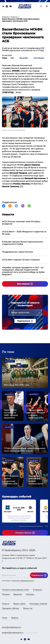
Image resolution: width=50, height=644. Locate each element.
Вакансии (18, 594)
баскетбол (24, 58)
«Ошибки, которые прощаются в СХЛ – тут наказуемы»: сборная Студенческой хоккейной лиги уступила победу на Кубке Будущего (23, 271)
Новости (14, 17)
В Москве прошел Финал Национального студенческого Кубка (23, 243)
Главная (5, 17)
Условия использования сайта (15, 590)
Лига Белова (39, 58)
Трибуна (15, 618)
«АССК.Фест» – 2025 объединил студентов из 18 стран (24, 233)
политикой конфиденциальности (23, 581)
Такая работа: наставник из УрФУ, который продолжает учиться (11, 414)
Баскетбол (9, 361)
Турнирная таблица (11, 608)
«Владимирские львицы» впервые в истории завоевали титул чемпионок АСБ (37, 414)
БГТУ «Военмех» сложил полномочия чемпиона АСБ (11, 480)
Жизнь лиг (28, 608)
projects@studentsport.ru (13, 633)
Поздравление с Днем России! (17, 252)
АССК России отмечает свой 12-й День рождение (21, 223)
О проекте (37, 590)
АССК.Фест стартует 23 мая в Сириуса (21, 260)
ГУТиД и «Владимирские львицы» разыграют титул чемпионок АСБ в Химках (25, 450)
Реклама (6, 594)
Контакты (30, 594)
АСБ (12, 58)
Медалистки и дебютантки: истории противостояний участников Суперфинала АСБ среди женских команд (37, 480)
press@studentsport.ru (12, 627)
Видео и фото (19, 604)
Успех (5, 618)
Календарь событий (38, 604)
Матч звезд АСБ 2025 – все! (16, 385)
